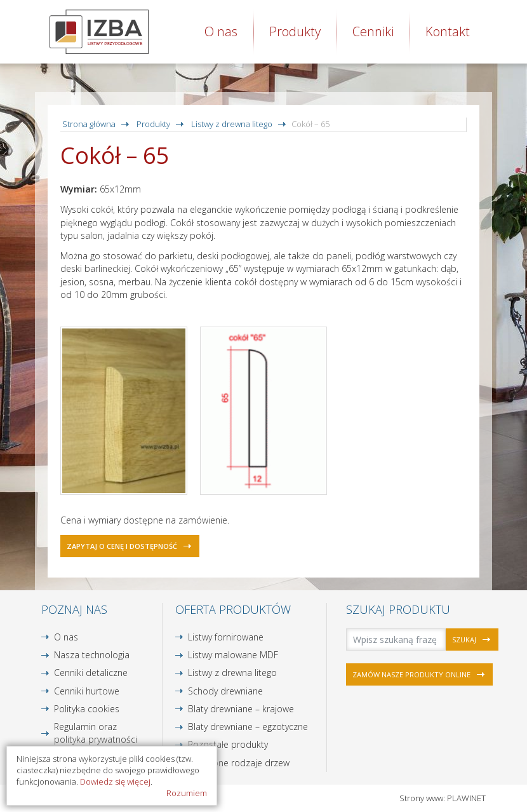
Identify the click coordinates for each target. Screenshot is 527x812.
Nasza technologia (92, 655)
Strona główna (89, 124)
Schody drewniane (225, 691)
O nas (221, 31)
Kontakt (448, 31)
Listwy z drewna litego (232, 124)
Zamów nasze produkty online (411, 674)
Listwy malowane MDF (233, 655)
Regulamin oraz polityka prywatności (96, 733)
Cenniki (373, 31)
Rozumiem (187, 793)
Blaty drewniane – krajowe (241, 709)
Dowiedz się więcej (115, 782)
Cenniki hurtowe (87, 691)
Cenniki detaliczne (91, 673)
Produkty (295, 31)
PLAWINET (466, 798)
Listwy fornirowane (226, 637)
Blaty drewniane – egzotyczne (248, 727)
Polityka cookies (87, 709)
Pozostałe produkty (228, 744)
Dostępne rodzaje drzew (239, 763)
